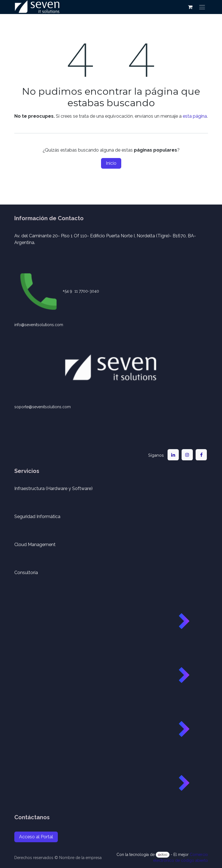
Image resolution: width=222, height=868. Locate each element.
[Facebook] (201, 455)
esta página (195, 116)
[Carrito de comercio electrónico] (190, 7)
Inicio (111, 163)
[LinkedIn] (173, 455)
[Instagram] (187, 455)
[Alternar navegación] (202, 7)
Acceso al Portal (36, 837)
